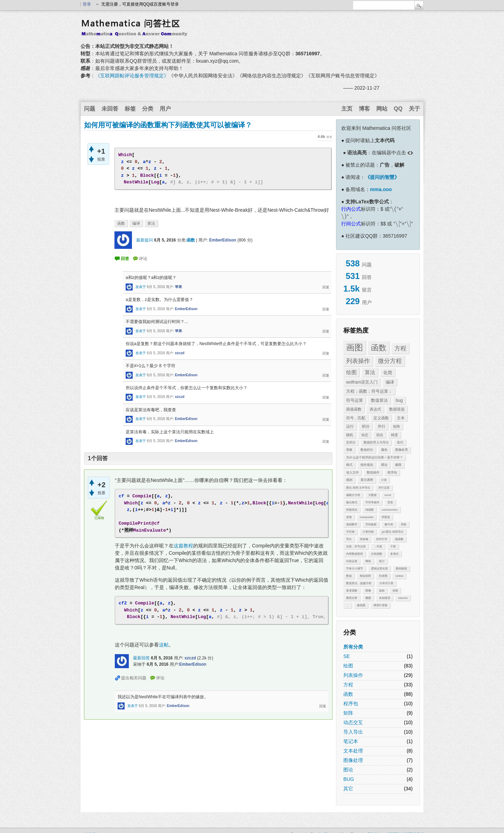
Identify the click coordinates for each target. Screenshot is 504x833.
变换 (404, 524)
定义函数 (381, 418)
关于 (414, 109)
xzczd (180, 353)
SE (347, 656)
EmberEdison (222, 240)
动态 (365, 435)
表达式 (375, 409)
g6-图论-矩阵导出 (393, 532)
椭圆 (368, 598)
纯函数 (370, 510)
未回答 (110, 109)
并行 (381, 426)
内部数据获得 (355, 554)
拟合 (380, 435)
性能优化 (352, 510)
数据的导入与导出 (376, 442)
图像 (368, 591)
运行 (350, 426)
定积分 (351, 442)
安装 (390, 502)
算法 (370, 372)
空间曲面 (371, 524)
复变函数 (352, 591)
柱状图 (383, 576)
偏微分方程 (353, 495)
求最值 (386, 517)
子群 (393, 547)
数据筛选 (397, 409)
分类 (148, 109)
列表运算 (352, 561)
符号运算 (355, 400)
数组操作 (373, 472)
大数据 (372, 495)
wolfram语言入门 (362, 382)
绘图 (351, 372)
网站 (382, 109)
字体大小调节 (355, 569)
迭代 (400, 442)
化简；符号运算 (356, 547)
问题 (90, 109)
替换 (349, 450)
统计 (382, 561)
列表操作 (358, 361)
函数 (379, 348)
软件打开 (382, 539)
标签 (130, 109)
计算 (384, 480)
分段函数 (377, 554)
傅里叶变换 (380, 605)
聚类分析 (352, 598)
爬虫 (384, 465)
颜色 (384, 450)
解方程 (389, 524)
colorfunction (390, 510)
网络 (368, 561)
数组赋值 (401, 569)
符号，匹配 (356, 418)
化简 (388, 373)
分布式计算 (386, 583)
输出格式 (352, 502)
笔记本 (351, 741)
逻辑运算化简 (379, 569)
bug (399, 400)
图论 (348, 770)
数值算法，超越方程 (359, 583)
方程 (400, 348)
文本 (401, 418)
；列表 (378, 547)
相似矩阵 (365, 576)
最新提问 (145, 240)
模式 (349, 465)
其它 (348, 789)
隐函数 (399, 539)
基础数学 (352, 524)
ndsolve (403, 598)
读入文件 (352, 472)
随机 (350, 435)
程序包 (392, 472)
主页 (347, 109)
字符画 (350, 532)
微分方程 (390, 361)
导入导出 (353, 732)
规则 (349, 480)
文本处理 (353, 751)
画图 (355, 347)
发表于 (141, 287)
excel (388, 495)
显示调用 (367, 480)
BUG (349, 779)
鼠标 (382, 591)
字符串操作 (372, 502)
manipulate (367, 517)
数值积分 (367, 450)
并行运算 (384, 488)
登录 (87, 4)
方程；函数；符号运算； (369, 391)
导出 (349, 539)
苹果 (178, 287)
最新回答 (141, 658)
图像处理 (401, 450)
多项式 (394, 554)
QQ (398, 109)
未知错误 (385, 598)
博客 (364, 109)
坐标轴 (364, 539)
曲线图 (361, 605)
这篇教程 (183, 546)
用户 (165, 109)
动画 (395, 591)
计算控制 (368, 532)
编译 (390, 382)
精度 (394, 435)
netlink (399, 576)
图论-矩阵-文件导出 (358, 488)
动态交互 (353, 722)
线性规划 (367, 465)
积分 (366, 426)
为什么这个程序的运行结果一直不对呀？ (374, 457)
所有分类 (353, 647)
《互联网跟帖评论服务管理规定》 (132, 76)
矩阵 (397, 426)
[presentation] (394, 209)
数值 (349, 576)
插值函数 (354, 409)
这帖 (164, 645)
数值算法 (379, 400)
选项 (349, 517)
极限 (398, 465)
